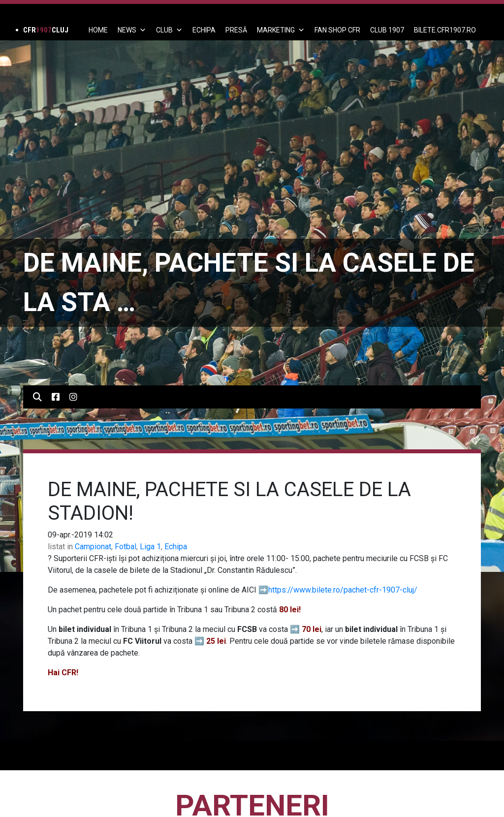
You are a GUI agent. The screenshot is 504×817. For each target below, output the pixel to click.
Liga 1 (150, 547)
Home (98, 30)
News (132, 30)
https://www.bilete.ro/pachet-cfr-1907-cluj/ (343, 590)
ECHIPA (204, 30)
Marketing (281, 30)
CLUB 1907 (387, 30)
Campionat (93, 547)
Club (169, 30)
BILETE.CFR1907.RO (445, 30)
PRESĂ (236, 30)
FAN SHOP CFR (337, 30)
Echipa (176, 547)
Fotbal (126, 547)
